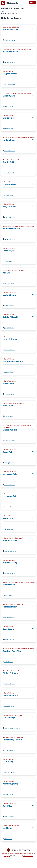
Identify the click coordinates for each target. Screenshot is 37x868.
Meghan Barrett (10, 74)
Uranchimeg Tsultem (12, 740)
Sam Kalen (8, 406)
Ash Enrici (7, 273)
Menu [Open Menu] (32, 3)
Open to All (23, 854)
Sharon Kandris (10, 430)
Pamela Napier (10, 607)
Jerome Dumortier (11, 229)
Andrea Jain (8, 383)
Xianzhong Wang (11, 784)
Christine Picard (10, 695)
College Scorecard (14, 854)
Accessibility (5, 854)
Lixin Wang (8, 762)
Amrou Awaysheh (11, 29)
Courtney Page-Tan (12, 651)
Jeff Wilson (8, 806)
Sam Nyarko (8, 629)
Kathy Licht (8, 518)
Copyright (7, 856)
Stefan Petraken (10, 673)
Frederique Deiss (11, 184)
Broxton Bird (9, 118)
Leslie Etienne (9, 295)
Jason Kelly (8, 452)
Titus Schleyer (9, 717)
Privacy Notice (31, 854)
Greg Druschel (9, 206)
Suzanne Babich (10, 52)
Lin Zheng (7, 828)
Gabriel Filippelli (10, 317)
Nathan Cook (9, 140)
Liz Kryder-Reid (10, 474)
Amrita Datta (9, 162)
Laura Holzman (10, 339)
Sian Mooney (9, 585)
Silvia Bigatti (9, 96)
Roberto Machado (11, 540)
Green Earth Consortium (13, 8)
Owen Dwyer (9, 251)
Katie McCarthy (10, 563)
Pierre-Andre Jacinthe (13, 361)
